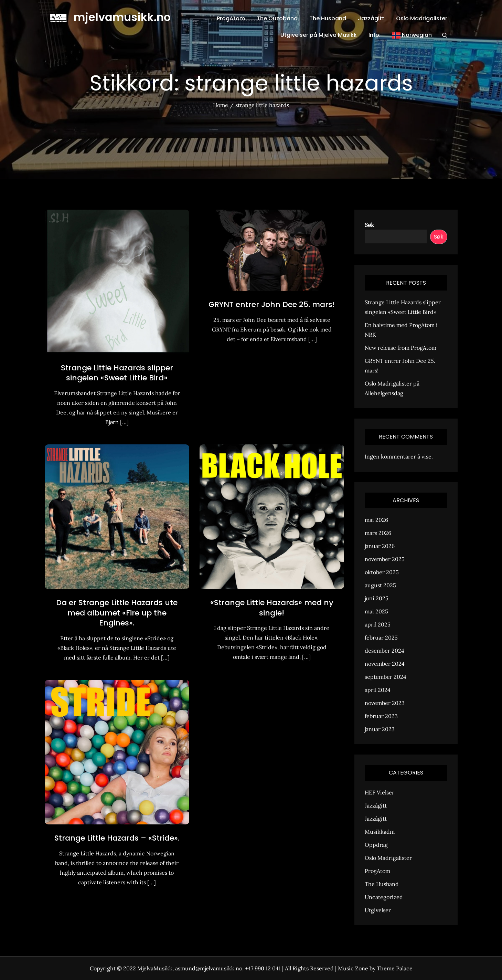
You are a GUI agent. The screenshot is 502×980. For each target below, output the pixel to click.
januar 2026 (380, 546)
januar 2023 (380, 729)
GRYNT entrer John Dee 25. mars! (272, 304)
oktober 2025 (382, 572)
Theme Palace (395, 968)
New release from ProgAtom (400, 348)
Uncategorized (384, 897)
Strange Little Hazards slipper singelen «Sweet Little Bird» (117, 373)
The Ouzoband (277, 18)
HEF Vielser (380, 792)
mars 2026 (378, 533)
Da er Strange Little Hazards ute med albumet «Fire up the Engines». (117, 613)
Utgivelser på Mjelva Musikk (319, 35)
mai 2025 (376, 611)
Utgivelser (378, 910)
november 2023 (385, 703)
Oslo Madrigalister (422, 18)
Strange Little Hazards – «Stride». (117, 838)
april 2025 (378, 624)
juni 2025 (377, 598)
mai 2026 (376, 520)
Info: (375, 35)
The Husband (328, 18)
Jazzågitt (371, 18)
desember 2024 (384, 651)
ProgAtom (231, 18)
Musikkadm (380, 832)
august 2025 (380, 585)
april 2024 (378, 690)
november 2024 (385, 664)
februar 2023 (381, 716)
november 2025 (385, 559)
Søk (369, 225)
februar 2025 (381, 637)
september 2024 (386, 677)
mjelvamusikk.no (122, 17)
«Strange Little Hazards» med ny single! (272, 608)
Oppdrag (376, 845)
